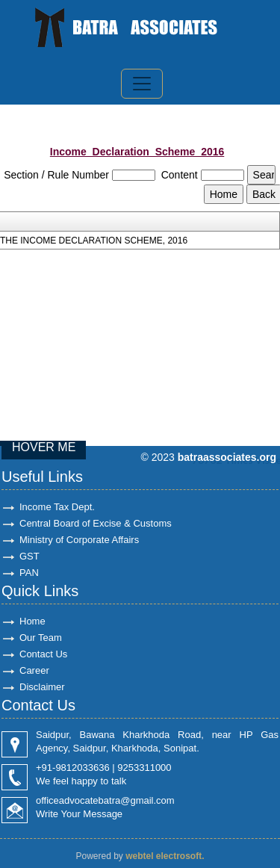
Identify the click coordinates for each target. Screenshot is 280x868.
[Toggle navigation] (142, 84)
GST (29, 556)
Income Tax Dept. (57, 507)
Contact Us (43, 654)
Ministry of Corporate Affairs (79, 540)
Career (34, 670)
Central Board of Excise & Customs (96, 523)
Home (32, 621)
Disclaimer (42, 687)
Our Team (41, 638)
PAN (29, 573)
